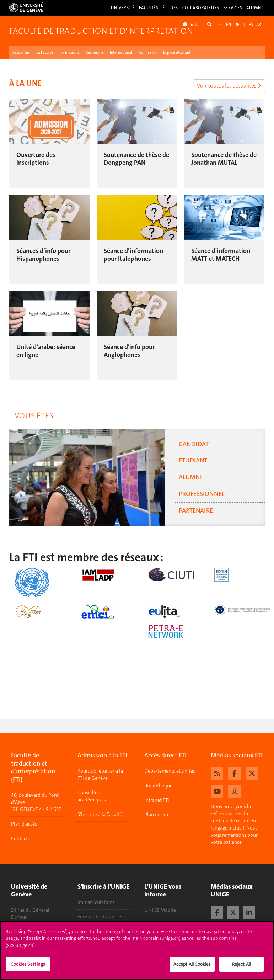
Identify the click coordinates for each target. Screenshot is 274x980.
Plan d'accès (24, 824)
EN (229, 25)
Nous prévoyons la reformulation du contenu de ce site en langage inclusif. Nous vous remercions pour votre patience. (234, 824)
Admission (148, 52)
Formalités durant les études (100, 920)
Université (123, 8)
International (121, 52)
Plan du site (157, 815)
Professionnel (202, 494)
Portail (192, 24)
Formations (69, 52)
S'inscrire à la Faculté (100, 814)
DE (237, 25)
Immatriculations (96, 902)
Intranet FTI (157, 800)
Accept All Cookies (192, 967)
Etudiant (193, 460)
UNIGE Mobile (160, 910)
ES (251, 25)
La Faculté (45, 52)
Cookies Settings (28, 967)
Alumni (254, 8)
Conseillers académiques (92, 796)
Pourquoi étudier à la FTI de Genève (100, 774)
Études (170, 8)
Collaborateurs (201, 8)
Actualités (21, 52)
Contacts (20, 838)
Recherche (95, 52)
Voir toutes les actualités (229, 86)
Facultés (149, 8)
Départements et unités (170, 771)
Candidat (194, 444)
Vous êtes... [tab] (37, 416)
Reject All (241, 967)
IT (244, 25)
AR (259, 25)
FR (221, 25)
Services (233, 8)
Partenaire (196, 510)
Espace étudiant (177, 52)
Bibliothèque (158, 785)
